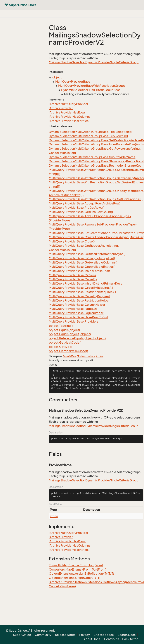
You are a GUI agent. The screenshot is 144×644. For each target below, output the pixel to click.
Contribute (112, 639)
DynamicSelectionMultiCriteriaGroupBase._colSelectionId (90, 132)
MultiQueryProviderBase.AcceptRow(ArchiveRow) (85, 203)
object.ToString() (61, 326)
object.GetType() (61, 347)
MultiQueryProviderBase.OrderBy (73, 279)
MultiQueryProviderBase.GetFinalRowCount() (81, 212)
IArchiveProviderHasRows (67, 112)
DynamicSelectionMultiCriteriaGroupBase (91, 90)
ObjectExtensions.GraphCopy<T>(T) (74, 578)
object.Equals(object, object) (70, 334)
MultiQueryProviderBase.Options (72, 275)
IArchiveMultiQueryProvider (69, 104)
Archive (99, 356)
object (57, 77)
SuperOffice (69, 356)
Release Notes (65, 635)
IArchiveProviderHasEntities (69, 121)
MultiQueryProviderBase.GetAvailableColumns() (83, 262)
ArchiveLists (89, 356)
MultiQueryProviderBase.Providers (74, 321)
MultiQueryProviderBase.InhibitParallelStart (80, 271)
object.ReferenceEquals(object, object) (77, 338)
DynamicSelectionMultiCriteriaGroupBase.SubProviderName (92, 157)
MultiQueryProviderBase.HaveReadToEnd (78, 317)
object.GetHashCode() (65, 342)
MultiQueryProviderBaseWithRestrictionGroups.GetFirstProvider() (96, 199)
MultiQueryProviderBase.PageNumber (76, 313)
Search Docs (127, 635)
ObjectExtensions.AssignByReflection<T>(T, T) (81, 574)
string (54, 516)
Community (43, 635)
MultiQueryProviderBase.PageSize (73, 309)
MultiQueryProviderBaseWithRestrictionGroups (92, 86)
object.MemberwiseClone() (68, 351)
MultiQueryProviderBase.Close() (72, 241)
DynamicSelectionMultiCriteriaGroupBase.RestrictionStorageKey (95, 166)
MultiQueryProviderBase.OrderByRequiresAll (81, 288)
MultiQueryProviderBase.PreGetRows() (77, 208)
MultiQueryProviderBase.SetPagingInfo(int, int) (82, 258)
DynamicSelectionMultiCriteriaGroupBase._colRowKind (88, 136)
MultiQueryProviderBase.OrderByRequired (79, 296)
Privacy (85, 635)
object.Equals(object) (64, 330)
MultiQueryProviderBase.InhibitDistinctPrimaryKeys (85, 283)
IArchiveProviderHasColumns (70, 117)
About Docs (92, 639)
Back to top (130, 639)
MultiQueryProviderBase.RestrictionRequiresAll (82, 292)
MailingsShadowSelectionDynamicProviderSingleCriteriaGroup (94, 62)
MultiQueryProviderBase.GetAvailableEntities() (82, 267)
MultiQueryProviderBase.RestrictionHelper (79, 300)
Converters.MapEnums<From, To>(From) (78, 569)
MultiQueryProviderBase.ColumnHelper (77, 305)
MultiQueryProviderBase (73, 82)
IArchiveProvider (61, 108)
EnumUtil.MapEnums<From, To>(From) (76, 565)
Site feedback (104, 635)
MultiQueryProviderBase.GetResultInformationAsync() (87, 254)
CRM (79, 356)
